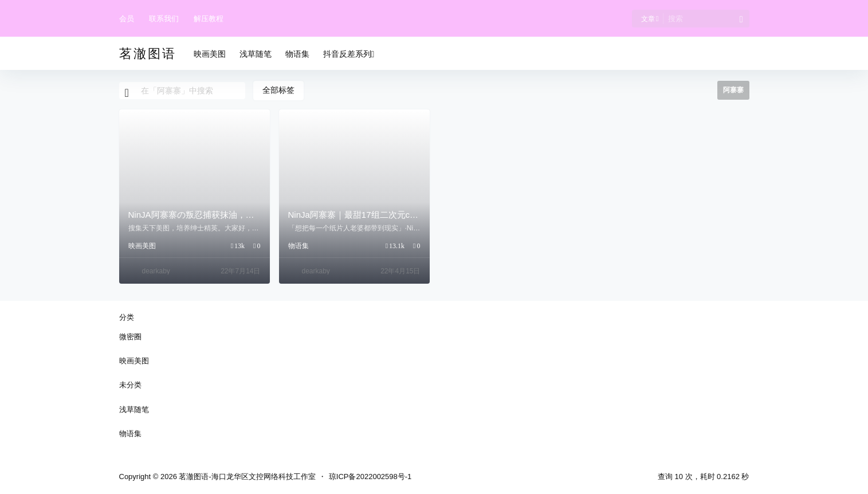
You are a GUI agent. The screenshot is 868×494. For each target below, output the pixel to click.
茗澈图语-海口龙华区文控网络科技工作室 (246, 477)
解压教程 (209, 19)
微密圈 (130, 337)
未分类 (130, 385)
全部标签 (278, 90)
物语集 (299, 246)
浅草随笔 (134, 409)
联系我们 (164, 19)
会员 (127, 19)
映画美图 (142, 246)
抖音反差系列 (349, 54)
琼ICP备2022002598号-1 (370, 477)
